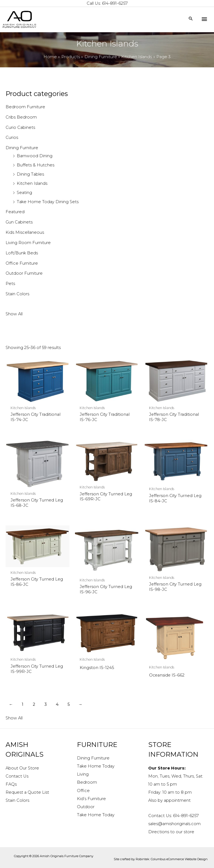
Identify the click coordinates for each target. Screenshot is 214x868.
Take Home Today (96, 766)
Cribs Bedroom (21, 117)
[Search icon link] (191, 19)
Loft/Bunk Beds (22, 253)
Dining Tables (30, 174)
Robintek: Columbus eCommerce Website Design (172, 859)
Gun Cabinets (19, 222)
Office (83, 791)
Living (83, 774)
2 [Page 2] (34, 704)
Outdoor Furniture (24, 273)
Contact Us (17, 776)
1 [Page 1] (23, 704)
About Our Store (22, 768)
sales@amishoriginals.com (174, 824)
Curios (12, 137)
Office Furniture (22, 263)
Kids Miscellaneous (25, 232)
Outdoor (86, 807)
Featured (15, 212)
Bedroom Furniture (25, 107)
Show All (14, 314)
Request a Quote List (27, 792)
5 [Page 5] (69, 704)
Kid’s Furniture (91, 799)
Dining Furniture (22, 148)
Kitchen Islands (32, 183)
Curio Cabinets (20, 127)
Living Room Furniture (28, 243)
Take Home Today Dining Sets (48, 202)
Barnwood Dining (35, 156)
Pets (10, 284)
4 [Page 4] (57, 704)
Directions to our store (171, 832)
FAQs (11, 784)
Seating (24, 193)
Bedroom (87, 782)
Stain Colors (17, 294)
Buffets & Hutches (36, 165)
